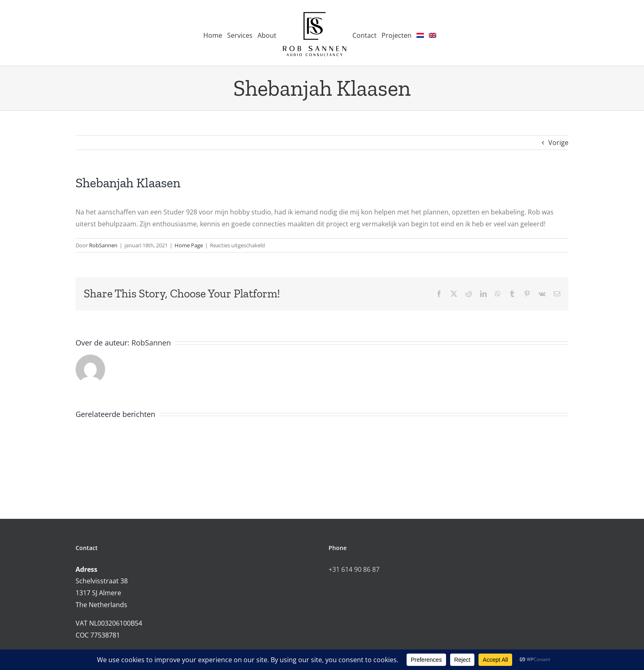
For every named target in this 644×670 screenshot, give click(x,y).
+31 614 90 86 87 (354, 569)
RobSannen (103, 245)
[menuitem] (420, 33)
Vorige (558, 143)
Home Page (189, 245)
